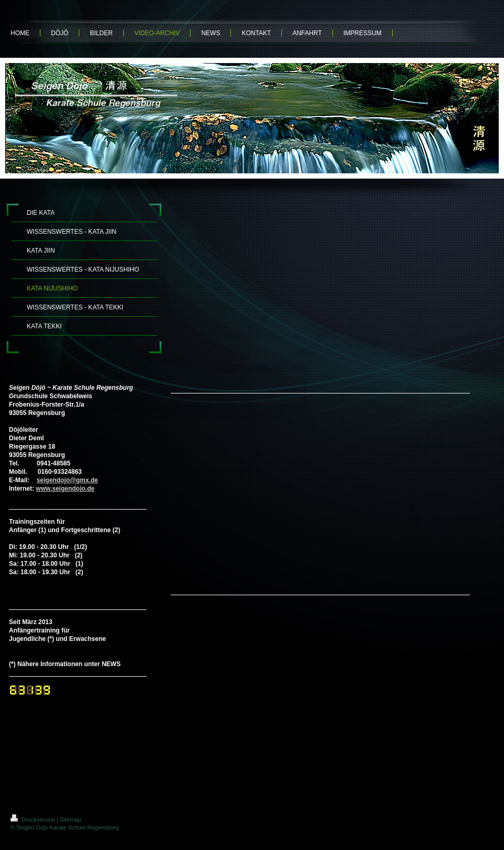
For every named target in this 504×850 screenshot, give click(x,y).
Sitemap (70, 820)
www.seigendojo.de (65, 489)
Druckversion (34, 820)
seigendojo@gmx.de (67, 480)
